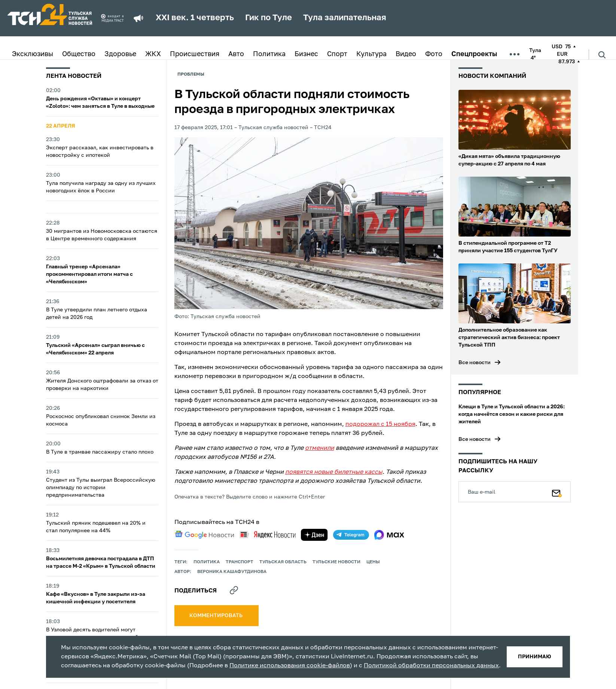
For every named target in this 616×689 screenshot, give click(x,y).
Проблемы (191, 74)
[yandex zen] (314, 535)
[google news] (204, 535)
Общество (79, 54)
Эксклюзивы (33, 54)
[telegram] (351, 535)
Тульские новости (336, 562)
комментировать (216, 616)
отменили (320, 448)
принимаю (535, 657)
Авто (236, 54)
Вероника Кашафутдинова (232, 572)
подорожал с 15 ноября (380, 424)
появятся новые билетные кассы (334, 472)
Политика (269, 54)
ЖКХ (153, 54)
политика (207, 562)
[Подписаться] (557, 492)
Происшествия (195, 54)
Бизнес (306, 54)
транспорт (240, 562)
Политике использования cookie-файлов (290, 666)
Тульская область (283, 562)
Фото (434, 54)
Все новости (475, 363)
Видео (406, 54)
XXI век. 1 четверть (195, 18)
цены (373, 562)
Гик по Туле (269, 18)
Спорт (337, 54)
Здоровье (120, 54)
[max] (389, 535)
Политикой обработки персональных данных (431, 666)
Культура (371, 54)
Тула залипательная (345, 18)
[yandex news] (268, 535)
